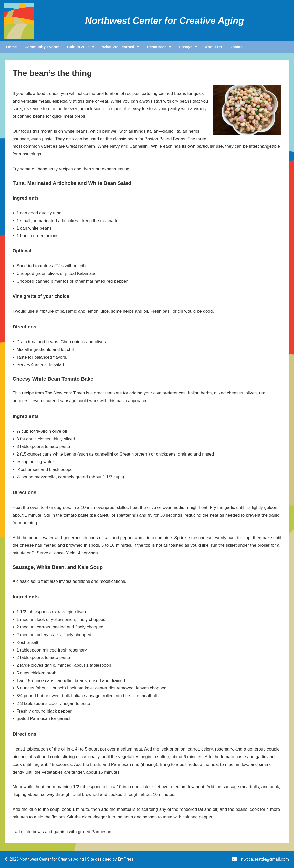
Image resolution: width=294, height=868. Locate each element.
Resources (159, 47)
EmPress (126, 859)
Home (12, 47)
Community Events (42, 47)
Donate (236, 47)
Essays (188, 47)
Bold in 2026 (81, 47)
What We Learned (121, 47)
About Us (213, 47)
